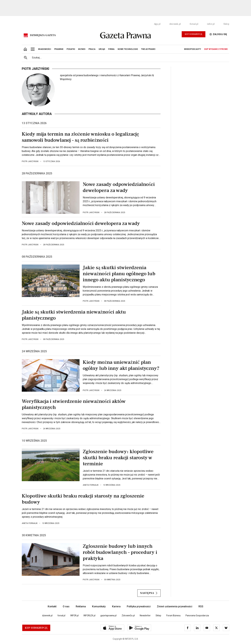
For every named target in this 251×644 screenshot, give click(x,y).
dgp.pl (157, 24)
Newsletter (145, 615)
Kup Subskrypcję (194, 34)
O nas (66, 606)
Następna (149, 593)
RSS (201, 606)
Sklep (226, 24)
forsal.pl (194, 24)
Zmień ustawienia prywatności (175, 606)
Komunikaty (99, 606)
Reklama (81, 606)
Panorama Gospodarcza (197, 615)
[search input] (129, 58)
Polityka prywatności (139, 606)
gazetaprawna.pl (108, 615)
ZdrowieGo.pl (128, 615)
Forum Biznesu (173, 615)
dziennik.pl (175, 24)
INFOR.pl (75, 615)
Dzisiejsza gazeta (43, 35)
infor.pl (211, 24)
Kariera (116, 606)
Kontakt (52, 606)
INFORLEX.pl (89, 615)
